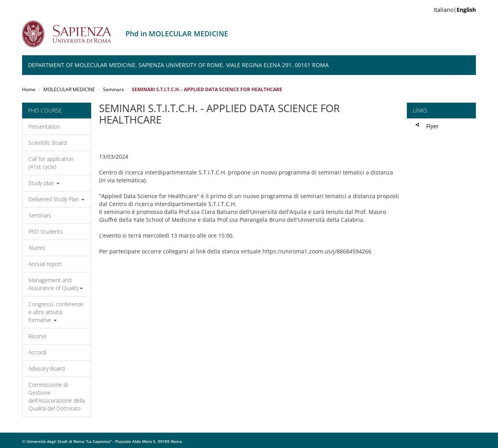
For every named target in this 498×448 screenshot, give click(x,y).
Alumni (37, 248)
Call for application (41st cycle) (51, 163)
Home (29, 89)
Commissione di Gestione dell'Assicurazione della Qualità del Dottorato (57, 396)
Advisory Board (47, 368)
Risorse (37, 336)
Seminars (113, 89)
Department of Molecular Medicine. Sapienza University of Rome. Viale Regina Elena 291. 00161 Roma (178, 65)
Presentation (44, 127)
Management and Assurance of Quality (56, 284)
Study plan (44, 183)
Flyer (432, 126)
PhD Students (46, 231)
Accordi (37, 352)
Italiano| (455, 10)
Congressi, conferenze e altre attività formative (56, 312)
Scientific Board (48, 143)
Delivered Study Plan (56, 199)
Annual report (45, 264)
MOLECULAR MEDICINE (69, 89)
